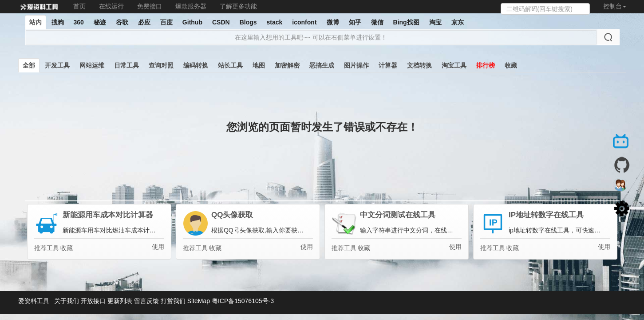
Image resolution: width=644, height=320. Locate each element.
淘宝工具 (454, 65)
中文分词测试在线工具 (398, 215)
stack (275, 22)
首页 (79, 6)
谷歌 (122, 22)
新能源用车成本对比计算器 (108, 215)
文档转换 (419, 65)
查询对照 (161, 65)
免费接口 (150, 6)
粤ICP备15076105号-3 (243, 301)
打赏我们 (173, 301)
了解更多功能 (238, 6)
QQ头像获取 (232, 215)
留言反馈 (146, 301)
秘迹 (100, 22)
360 (79, 22)
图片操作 (356, 65)
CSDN (221, 22)
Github (192, 22)
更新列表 (120, 301)
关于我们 (67, 301)
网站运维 (92, 65)
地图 (259, 65)
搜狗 (58, 22)
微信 (377, 22)
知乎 (355, 22)
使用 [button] (158, 247)
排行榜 (486, 65)
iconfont (304, 22)
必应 (144, 22)
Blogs (248, 22)
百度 (166, 22)
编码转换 (196, 65)
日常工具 (126, 65)
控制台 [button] (615, 6)
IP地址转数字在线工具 (546, 215)
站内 (36, 22)
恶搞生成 (322, 65)
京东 (458, 22)
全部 (29, 65)
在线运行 (111, 6)
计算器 (388, 65)
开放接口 (93, 301)
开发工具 (57, 65)
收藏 (511, 65)
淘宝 (435, 22)
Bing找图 (406, 22)
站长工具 (230, 65)
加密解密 (287, 65)
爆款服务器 (191, 6)
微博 (333, 22)
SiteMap (199, 301)
